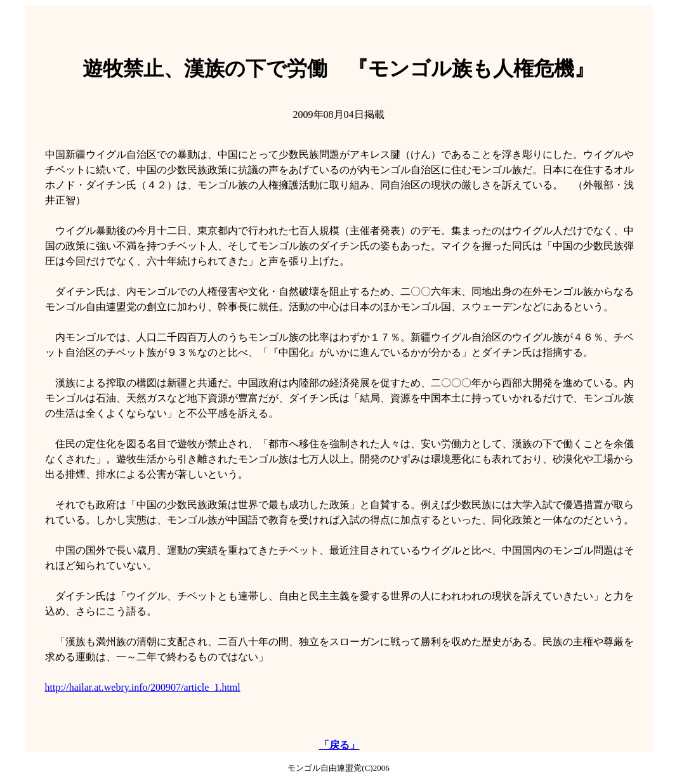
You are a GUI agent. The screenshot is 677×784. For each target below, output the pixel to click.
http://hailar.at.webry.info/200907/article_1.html (143, 687)
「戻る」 (339, 745)
